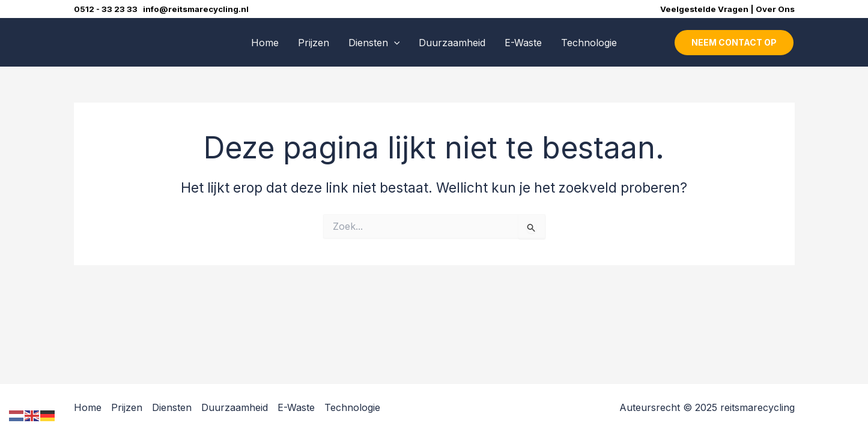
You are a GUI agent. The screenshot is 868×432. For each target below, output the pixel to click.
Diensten (374, 43)
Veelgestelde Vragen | (708, 9)
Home (265, 43)
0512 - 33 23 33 (108, 9)
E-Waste (523, 43)
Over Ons (775, 9)
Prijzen (314, 43)
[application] (394, 43)
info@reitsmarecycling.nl (196, 9)
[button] (734, 43)
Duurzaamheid (452, 43)
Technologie (589, 43)
